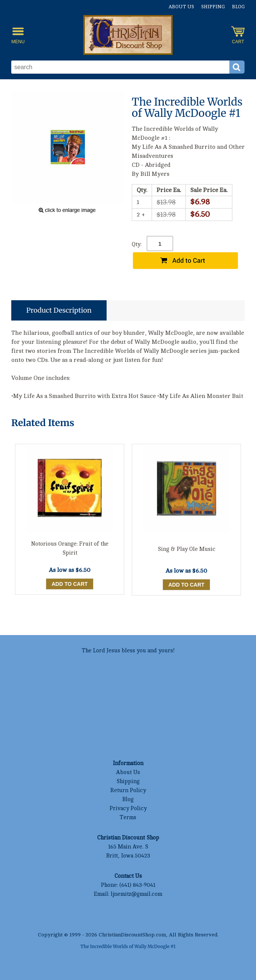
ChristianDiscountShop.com (132, 935)
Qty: (137, 244)
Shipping (213, 7)
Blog (238, 7)
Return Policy (128, 790)
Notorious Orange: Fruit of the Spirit (70, 548)
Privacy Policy (128, 808)
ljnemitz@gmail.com (136, 894)
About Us (181, 7)
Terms (128, 817)
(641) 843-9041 (137, 885)
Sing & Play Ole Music (187, 549)
